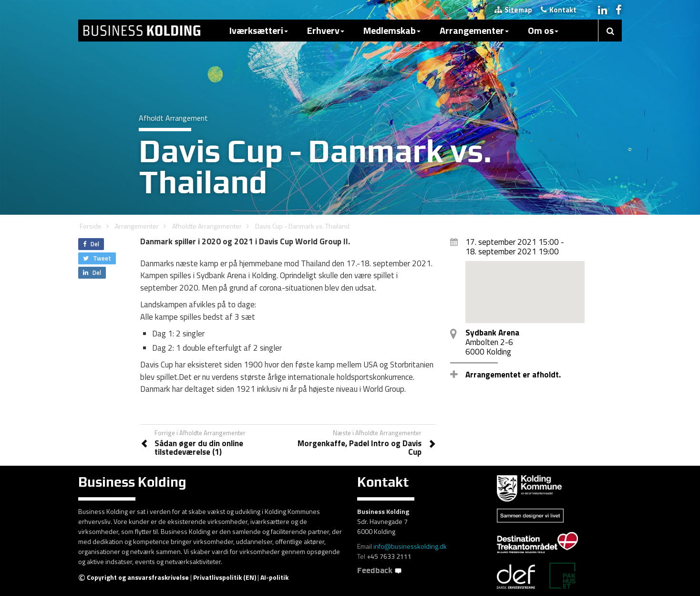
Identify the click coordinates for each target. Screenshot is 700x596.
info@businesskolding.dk (410, 546)
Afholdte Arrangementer (207, 226)
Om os (543, 30)
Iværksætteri (259, 30)
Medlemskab (392, 30)
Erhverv (326, 30)
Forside (91, 226)
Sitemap (513, 10)
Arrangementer (474, 30)
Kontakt (559, 10)
